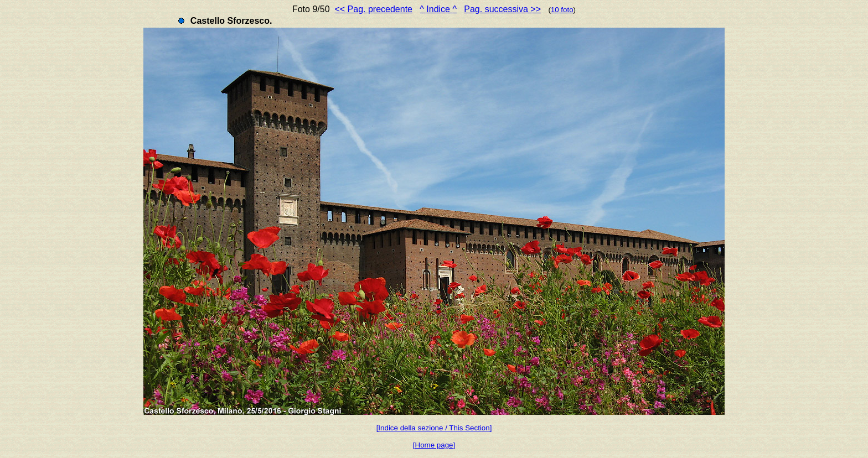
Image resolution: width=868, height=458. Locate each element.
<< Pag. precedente (373, 9)
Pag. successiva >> (502, 9)
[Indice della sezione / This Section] (434, 428)
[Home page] (434, 445)
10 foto (562, 10)
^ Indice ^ (438, 9)
